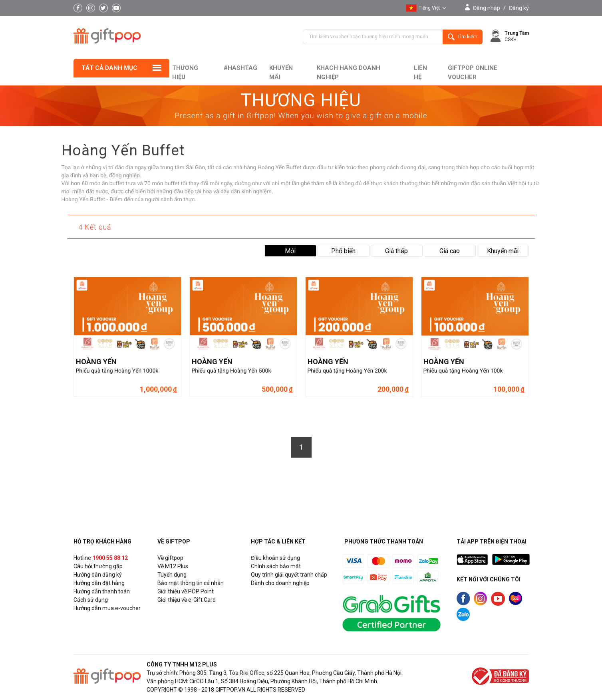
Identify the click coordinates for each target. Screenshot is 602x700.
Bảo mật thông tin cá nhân (191, 583)
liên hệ (420, 72)
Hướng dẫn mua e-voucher (107, 608)
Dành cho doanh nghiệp (280, 583)
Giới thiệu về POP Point (186, 591)
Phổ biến (343, 251)
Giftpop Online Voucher (473, 72)
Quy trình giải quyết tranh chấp (289, 575)
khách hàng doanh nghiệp (349, 72)
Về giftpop (170, 558)
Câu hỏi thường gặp (98, 566)
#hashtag (240, 68)
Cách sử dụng (91, 600)
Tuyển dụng (172, 575)
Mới (290, 251)
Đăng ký (519, 8)
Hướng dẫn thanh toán (102, 591)
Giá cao (450, 251)
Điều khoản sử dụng (275, 558)
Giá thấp (396, 251)
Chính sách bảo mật (276, 566)
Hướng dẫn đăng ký (98, 575)
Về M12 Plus (173, 566)
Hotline (101, 558)
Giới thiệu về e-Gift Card (187, 600)
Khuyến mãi (281, 72)
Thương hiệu (185, 72)
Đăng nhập (487, 8)
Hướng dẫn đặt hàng (99, 583)
